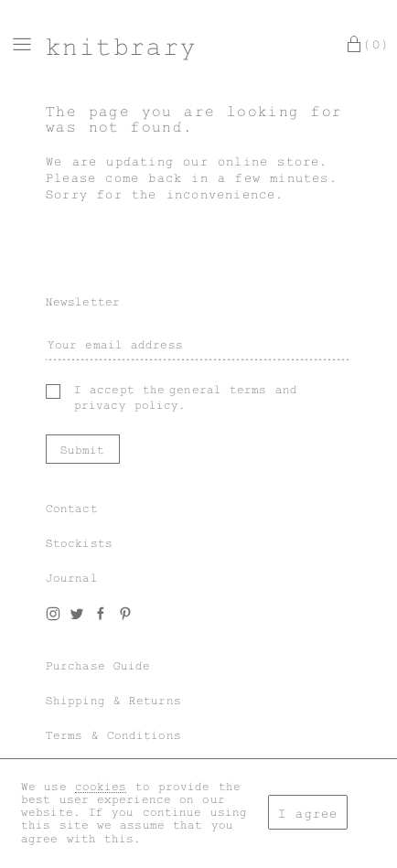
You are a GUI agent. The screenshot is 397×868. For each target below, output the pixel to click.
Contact (72, 509)
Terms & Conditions (113, 735)
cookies (101, 787)
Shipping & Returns (113, 701)
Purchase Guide (98, 666)
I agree (308, 814)
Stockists (79, 543)
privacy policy (126, 405)
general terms (218, 390)
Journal (72, 578)
